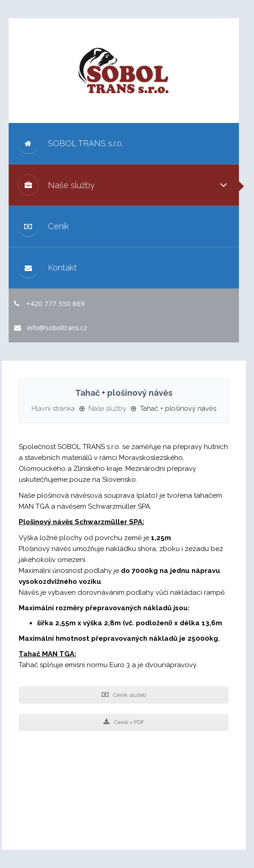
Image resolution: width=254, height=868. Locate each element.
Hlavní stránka (53, 408)
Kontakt (47, 268)
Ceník (43, 226)
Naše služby (56, 185)
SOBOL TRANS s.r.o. (70, 143)
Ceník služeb (124, 695)
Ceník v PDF (124, 722)
